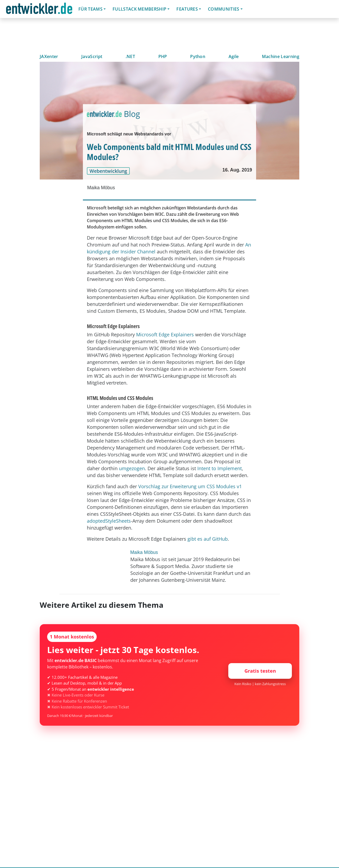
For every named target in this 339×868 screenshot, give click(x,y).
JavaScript (92, 56)
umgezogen (132, 468)
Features (187, 9)
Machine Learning (281, 56)
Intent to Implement (220, 468)
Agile (234, 56)
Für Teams (90, 9)
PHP (163, 56)
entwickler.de (39, 10)
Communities (224, 9)
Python (198, 56)
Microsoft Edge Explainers (165, 334)
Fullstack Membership (139, 9)
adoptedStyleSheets (109, 521)
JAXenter (49, 56)
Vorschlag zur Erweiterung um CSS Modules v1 (190, 486)
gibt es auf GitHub (208, 539)
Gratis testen (260, 671)
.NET (130, 56)
